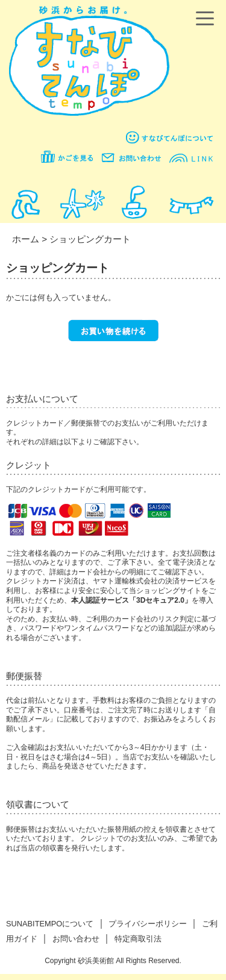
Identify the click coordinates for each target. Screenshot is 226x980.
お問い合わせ (76, 939)
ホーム (26, 239)
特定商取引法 (138, 939)
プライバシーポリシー (148, 924)
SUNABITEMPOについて (50, 924)
